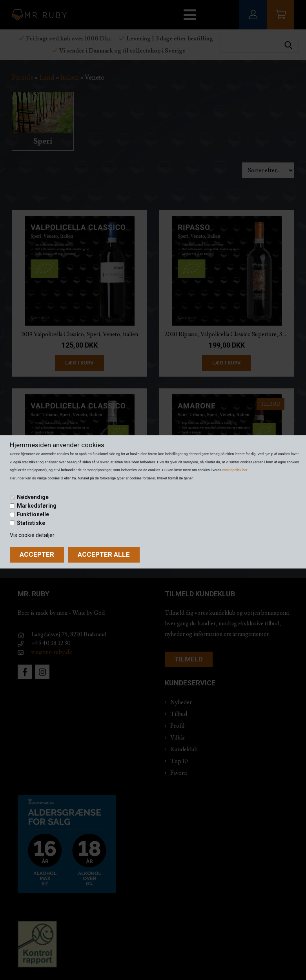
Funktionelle (33, 514)
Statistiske (31, 523)
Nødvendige (33, 497)
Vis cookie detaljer (32, 535)
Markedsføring (37, 506)
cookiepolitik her (235, 470)
